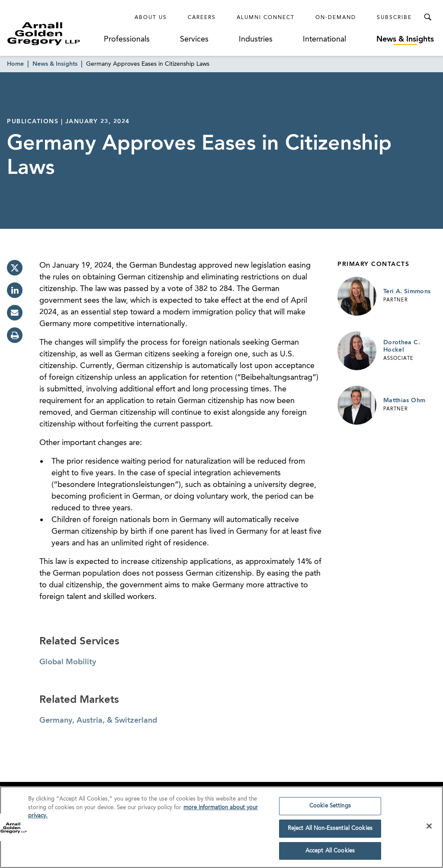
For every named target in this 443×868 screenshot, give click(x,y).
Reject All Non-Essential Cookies (330, 831)
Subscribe (394, 18)
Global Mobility (68, 662)
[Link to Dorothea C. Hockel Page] (357, 351)
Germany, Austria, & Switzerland (98, 721)
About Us (151, 18)
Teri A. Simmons (407, 291)
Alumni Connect (266, 18)
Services (194, 39)
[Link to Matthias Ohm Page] (357, 405)
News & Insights (405, 39)
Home (15, 64)
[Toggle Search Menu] (427, 17)
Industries (256, 39)
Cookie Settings (330, 808)
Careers (202, 18)
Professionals (127, 39)
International (324, 39)
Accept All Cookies (330, 853)
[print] (15, 335)
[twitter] (15, 268)
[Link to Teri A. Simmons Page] (357, 296)
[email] (15, 313)
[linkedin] (15, 290)
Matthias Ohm (404, 400)
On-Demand (336, 18)
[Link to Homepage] (55, 34)
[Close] (429, 828)
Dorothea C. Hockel (402, 346)
